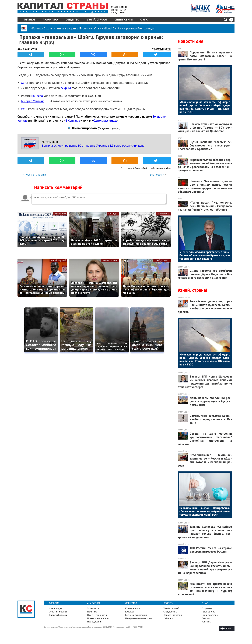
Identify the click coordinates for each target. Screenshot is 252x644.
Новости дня (190, 41)
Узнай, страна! (97, 20)
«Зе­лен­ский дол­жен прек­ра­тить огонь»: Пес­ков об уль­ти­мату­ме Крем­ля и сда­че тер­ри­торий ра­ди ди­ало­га (205, 255)
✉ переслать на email (35, 175)
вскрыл (66, 88)
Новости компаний (173, 615)
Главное (29, 20)
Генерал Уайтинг (33, 101)
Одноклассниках (105, 120)
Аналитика (50, 20)
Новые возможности (98, 618)
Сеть (24, 83)
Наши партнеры (210, 615)
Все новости (157, 175)
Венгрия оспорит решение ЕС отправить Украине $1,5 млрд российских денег (94, 146)
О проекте (207, 608)
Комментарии (162, 49)
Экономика (60, 214)
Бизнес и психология (136, 615)
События (54, 603)
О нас (144, 20)
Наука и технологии (97, 615)
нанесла (37, 96)
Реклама (206, 618)
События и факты (58, 612)
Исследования (95, 622)
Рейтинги (168, 618)
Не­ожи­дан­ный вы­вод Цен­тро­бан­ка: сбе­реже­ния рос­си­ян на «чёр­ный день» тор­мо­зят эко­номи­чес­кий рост (205, 511)
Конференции (133, 608)
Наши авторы (209, 612)
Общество (72, 20)
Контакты (206, 622)
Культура (113, 214)
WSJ (24, 109)
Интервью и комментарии (139, 618)
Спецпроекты (124, 20)
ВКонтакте (73, 120)
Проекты (168, 603)
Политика (92, 612)
